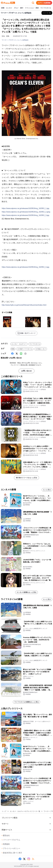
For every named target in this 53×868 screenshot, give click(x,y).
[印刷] (25, 354)
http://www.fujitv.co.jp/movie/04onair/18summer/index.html (24, 305)
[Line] (21, 354)
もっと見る (47, 490)
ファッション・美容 (32, 8)
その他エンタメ (41, 349)
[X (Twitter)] (17, 354)
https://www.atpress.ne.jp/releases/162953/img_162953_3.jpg (25, 215)
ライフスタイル (46, 8)
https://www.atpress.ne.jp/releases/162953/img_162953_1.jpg (25, 208)
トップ (4, 811)
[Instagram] (29, 859)
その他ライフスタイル (25, 349)
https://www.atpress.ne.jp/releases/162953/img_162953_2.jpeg (26, 212)
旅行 (22, 8)
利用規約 (6, 844)
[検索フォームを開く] (33, 3)
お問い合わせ (26, 371)
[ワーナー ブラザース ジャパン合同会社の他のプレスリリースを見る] (47, 13)
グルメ (16, 8)
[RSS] (33, 859)
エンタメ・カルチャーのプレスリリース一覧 (25, 811)
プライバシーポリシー (11, 848)
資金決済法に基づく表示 (12, 853)
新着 (3, 8)
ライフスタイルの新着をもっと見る (26, 702)
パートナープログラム (11, 840)
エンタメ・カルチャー (19, 344)
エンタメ (9, 8)
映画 (13, 349)
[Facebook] (12, 354)
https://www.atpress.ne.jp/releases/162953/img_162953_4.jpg (25, 267)
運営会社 (6, 835)
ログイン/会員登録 (44, 3)
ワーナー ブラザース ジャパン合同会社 (15, 40)
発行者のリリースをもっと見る (26, 478)
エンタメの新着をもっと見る (26, 592)
